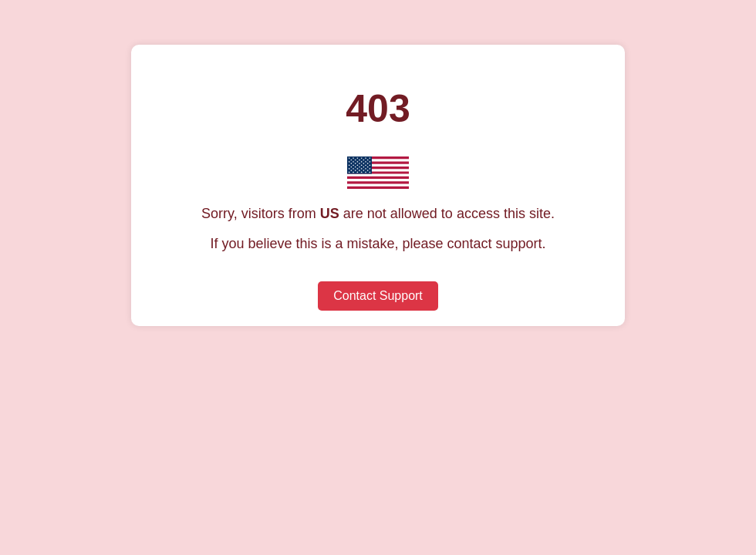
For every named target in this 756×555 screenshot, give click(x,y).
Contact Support (378, 296)
